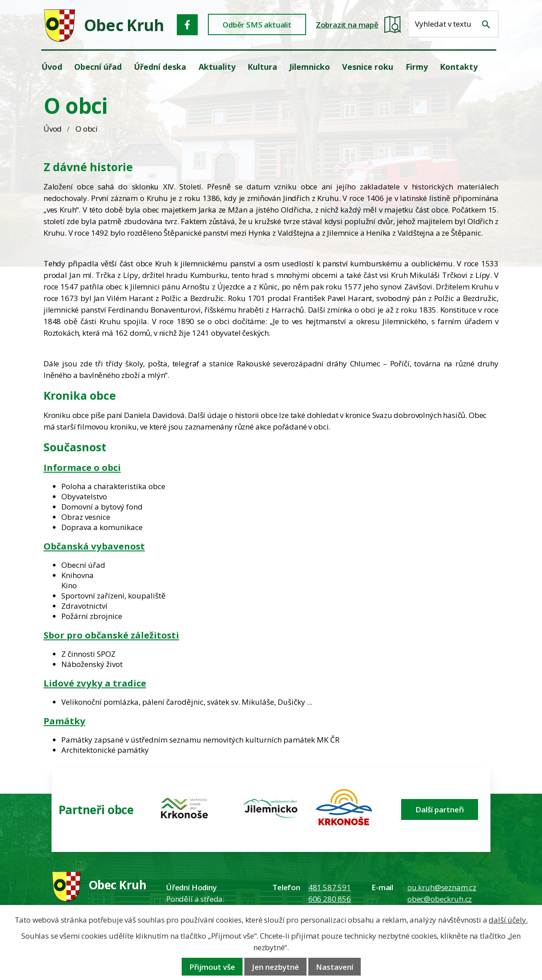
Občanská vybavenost (94, 546)
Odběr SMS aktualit (257, 25)
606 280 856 (330, 899)
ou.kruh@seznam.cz (442, 887)
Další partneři (440, 809)
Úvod (53, 129)
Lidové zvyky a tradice (95, 683)
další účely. (508, 920)
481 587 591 (330, 887)
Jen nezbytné (275, 967)
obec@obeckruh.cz (440, 899)
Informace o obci (82, 467)
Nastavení (335, 967)
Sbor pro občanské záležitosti (111, 635)
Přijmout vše (212, 967)
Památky (64, 721)
